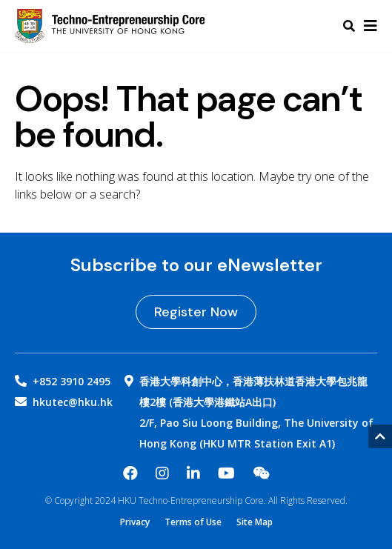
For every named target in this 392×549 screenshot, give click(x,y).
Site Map (255, 522)
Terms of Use (193, 522)
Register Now (196, 312)
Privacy (135, 522)
